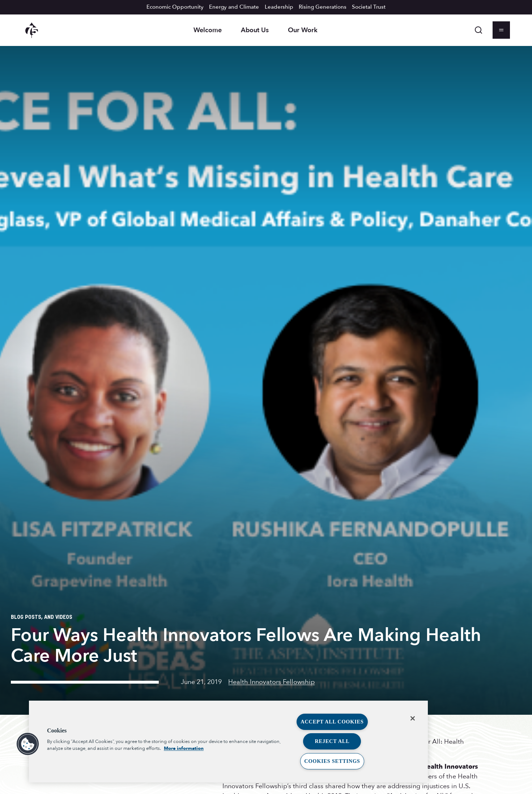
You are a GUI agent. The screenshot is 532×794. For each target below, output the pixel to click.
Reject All (332, 741)
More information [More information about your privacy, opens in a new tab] (184, 748)
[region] (228, 742)
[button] (28, 744)
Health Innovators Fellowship (271, 682)
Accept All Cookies (332, 722)
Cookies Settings (332, 761)
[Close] (413, 718)
